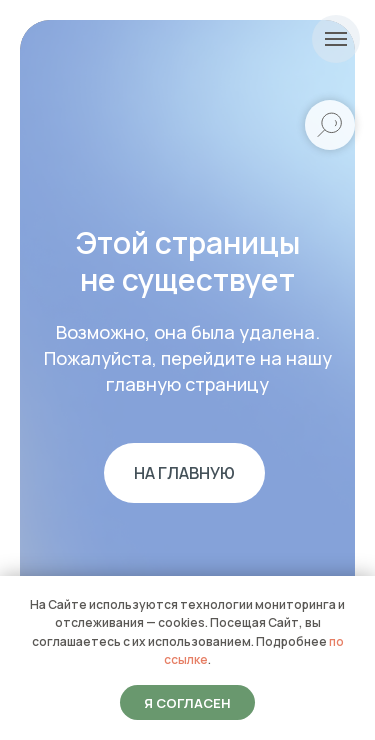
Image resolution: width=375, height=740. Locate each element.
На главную (184, 473)
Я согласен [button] (187, 703)
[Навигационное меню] (336, 39)
